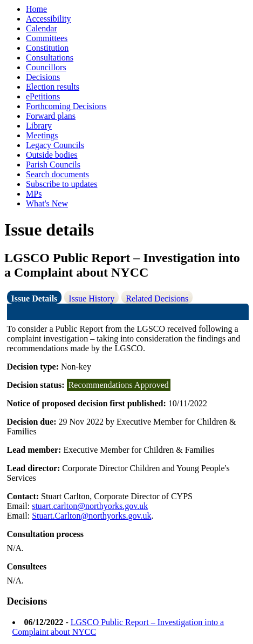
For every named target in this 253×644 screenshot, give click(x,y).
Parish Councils (53, 165)
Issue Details (35, 298)
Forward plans (51, 116)
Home (36, 9)
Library (39, 126)
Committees (47, 38)
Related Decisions (157, 298)
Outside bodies (52, 155)
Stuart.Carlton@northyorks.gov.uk (91, 516)
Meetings (42, 135)
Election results (53, 87)
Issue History (91, 298)
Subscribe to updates (61, 184)
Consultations (50, 58)
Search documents (57, 174)
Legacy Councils (55, 145)
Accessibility (49, 19)
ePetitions (43, 96)
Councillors (46, 67)
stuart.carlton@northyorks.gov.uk (90, 506)
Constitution (47, 48)
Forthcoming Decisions (66, 106)
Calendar (42, 28)
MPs (34, 194)
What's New (47, 203)
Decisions (43, 77)
